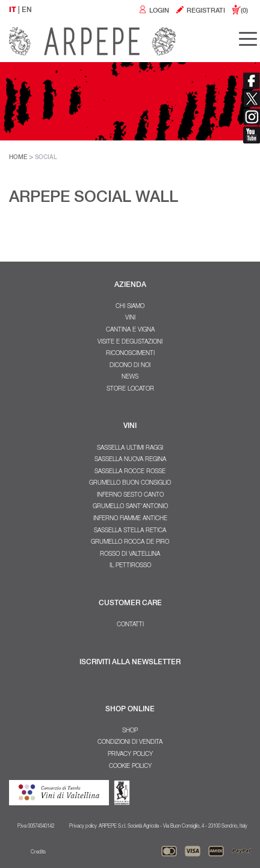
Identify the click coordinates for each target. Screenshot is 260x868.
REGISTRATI (200, 11)
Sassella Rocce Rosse (130, 472)
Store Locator (130, 389)
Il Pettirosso (130, 566)
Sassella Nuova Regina (130, 460)
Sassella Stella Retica (130, 531)
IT (13, 10)
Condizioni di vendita (130, 743)
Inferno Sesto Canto (130, 495)
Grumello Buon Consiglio (130, 483)
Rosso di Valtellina (130, 555)
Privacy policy (130, 755)
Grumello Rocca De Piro (130, 542)
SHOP (130, 731)
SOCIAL (46, 158)
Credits (38, 852)
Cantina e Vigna (130, 330)
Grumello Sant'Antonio (130, 507)
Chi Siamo (130, 307)
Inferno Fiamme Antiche (130, 519)
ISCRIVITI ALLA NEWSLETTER (130, 662)
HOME (18, 158)
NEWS (130, 377)
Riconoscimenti (130, 354)
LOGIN (153, 11)
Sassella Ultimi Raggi (130, 448)
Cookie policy (130, 767)
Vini (130, 318)
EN (27, 10)
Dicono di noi (130, 366)
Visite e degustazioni (130, 342)
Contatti (130, 625)
